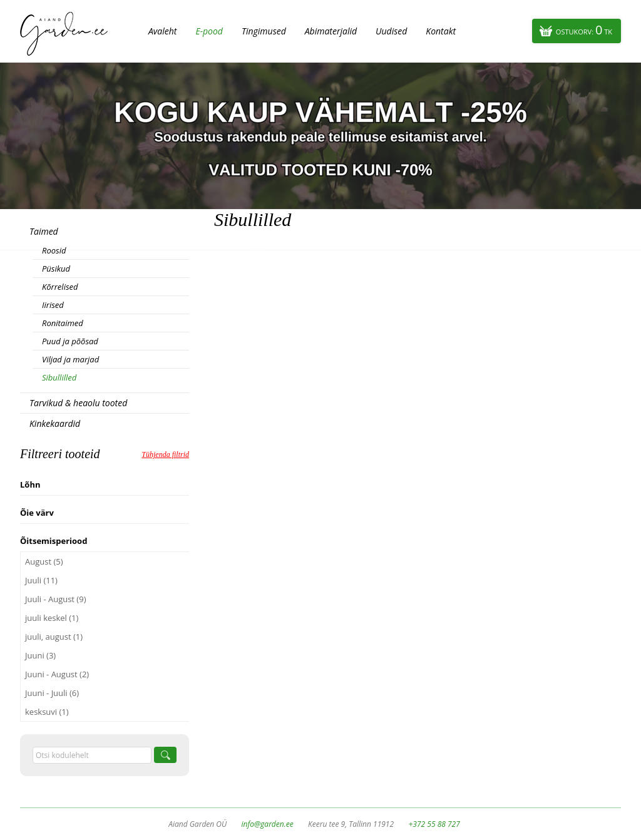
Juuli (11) (41, 580)
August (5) (44, 561)
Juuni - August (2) (57, 674)
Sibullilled (59, 377)
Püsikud (56, 269)
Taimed (44, 231)
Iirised (53, 305)
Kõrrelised (60, 287)
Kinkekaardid (55, 423)
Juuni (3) (40, 655)
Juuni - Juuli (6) (52, 693)
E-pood (209, 31)
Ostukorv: (584, 30)
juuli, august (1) (54, 637)
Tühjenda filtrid (165, 454)
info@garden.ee (268, 824)
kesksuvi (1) (47, 712)
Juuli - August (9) (55, 599)
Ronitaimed (63, 323)
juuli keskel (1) (52, 618)
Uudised (391, 31)
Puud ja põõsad (70, 341)
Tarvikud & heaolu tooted (78, 403)
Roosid (54, 250)
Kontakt (441, 31)
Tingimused (264, 31)
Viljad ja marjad (70, 359)
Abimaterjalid (331, 31)
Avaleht (162, 31)
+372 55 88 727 (434, 824)
